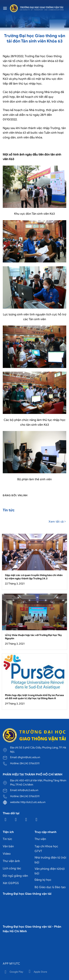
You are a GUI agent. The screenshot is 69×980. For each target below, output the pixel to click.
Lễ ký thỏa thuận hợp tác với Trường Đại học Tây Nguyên (33, 637)
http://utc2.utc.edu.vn (33, 802)
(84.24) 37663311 (30, 763)
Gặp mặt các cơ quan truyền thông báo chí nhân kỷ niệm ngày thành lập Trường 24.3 (34, 577)
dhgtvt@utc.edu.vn (29, 757)
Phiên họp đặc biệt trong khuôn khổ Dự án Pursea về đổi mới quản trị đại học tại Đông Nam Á (34, 697)
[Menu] (5, 8)
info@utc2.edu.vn (28, 790)
